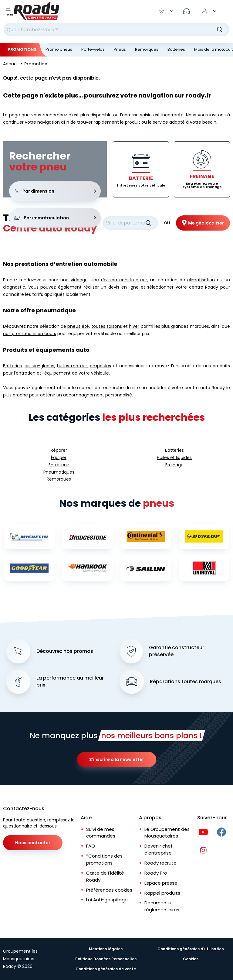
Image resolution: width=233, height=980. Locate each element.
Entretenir (59, 465)
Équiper (59, 457)
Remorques (147, 49)
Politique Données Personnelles (106, 959)
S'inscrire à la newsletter (117, 759)
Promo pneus (59, 49)
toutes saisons (107, 326)
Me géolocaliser (206, 223)
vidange (79, 280)
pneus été (78, 326)
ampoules (100, 366)
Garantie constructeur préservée (177, 651)
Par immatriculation (55, 218)
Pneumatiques (59, 472)
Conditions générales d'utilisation (191, 949)
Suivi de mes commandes (101, 833)
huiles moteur (72, 366)
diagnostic (14, 287)
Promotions (22, 49)
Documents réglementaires (162, 906)
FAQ (91, 846)
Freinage (174, 465)
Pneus (120, 49)
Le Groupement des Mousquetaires (167, 833)
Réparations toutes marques (186, 682)
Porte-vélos (93, 49)
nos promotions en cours (30, 334)
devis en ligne (123, 287)
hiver (134, 326)
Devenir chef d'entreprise (159, 849)
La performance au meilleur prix (70, 682)
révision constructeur (124, 280)
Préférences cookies (109, 890)
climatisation (201, 280)
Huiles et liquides (174, 457)
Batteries (176, 49)
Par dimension (55, 191)
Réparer (59, 450)
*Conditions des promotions (104, 859)
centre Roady (204, 287)
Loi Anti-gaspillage (107, 900)
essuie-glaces (39, 366)
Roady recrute (160, 863)
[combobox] (116, 29)
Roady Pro (156, 873)
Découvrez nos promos (65, 651)
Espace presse (161, 883)
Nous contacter (33, 843)
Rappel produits (162, 893)
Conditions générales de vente (106, 969)
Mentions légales (106, 949)
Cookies (191, 959)
